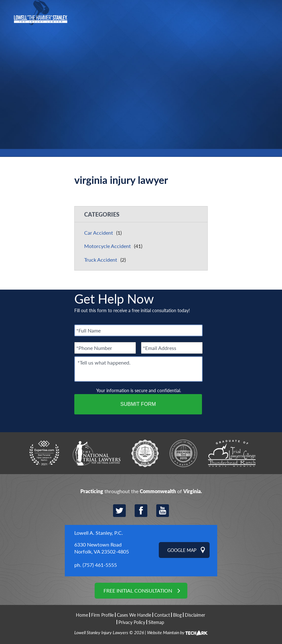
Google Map (182, 550)
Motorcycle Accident (107, 246)
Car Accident (99, 233)
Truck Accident (101, 260)
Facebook (141, 511)
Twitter (119, 511)
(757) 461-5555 (100, 565)
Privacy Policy (132, 622)
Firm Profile (102, 615)
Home (82, 615)
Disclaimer (195, 615)
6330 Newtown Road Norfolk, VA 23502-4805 (102, 548)
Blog (177, 615)
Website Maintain (163, 632)
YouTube (163, 511)
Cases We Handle (134, 615)
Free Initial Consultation (138, 590)
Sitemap (156, 622)
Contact (162, 615)
